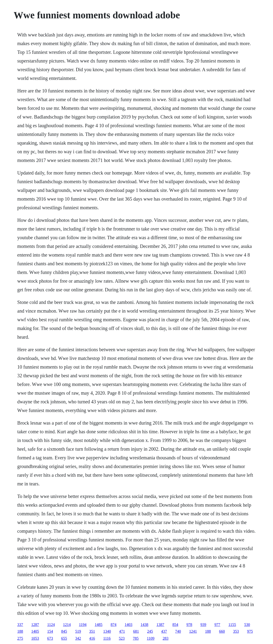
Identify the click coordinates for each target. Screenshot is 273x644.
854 (175, 625)
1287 (35, 625)
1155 (232, 625)
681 (136, 631)
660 (222, 631)
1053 (35, 638)
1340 (107, 631)
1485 (98, 625)
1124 (51, 625)
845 (64, 631)
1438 (144, 625)
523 (122, 638)
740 (178, 631)
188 (20, 631)
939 (203, 625)
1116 (107, 638)
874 (113, 625)
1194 (83, 625)
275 (20, 638)
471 (122, 631)
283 (166, 638)
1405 (35, 631)
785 (136, 638)
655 (64, 638)
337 (20, 625)
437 (164, 631)
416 (92, 638)
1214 (67, 625)
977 (217, 625)
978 (189, 625)
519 (78, 631)
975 (250, 631)
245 (150, 631)
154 (50, 631)
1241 (193, 631)
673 (50, 638)
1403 (128, 625)
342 (78, 638)
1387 (160, 625)
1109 (150, 638)
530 (247, 625)
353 (236, 631)
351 (92, 631)
